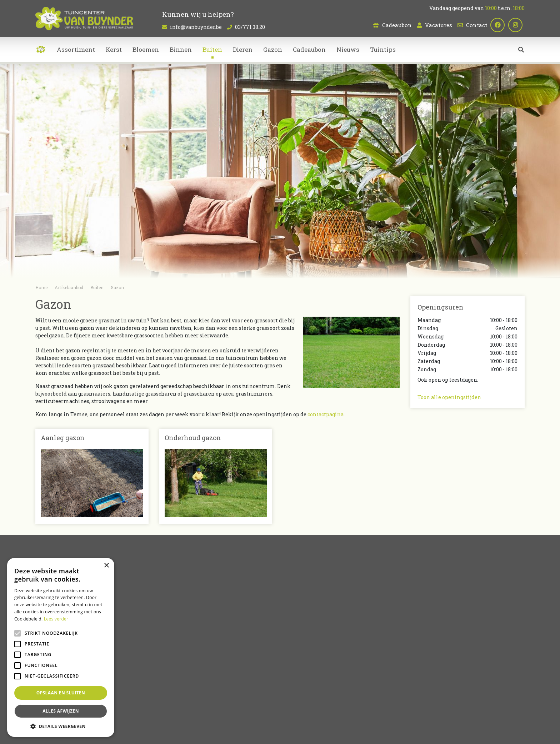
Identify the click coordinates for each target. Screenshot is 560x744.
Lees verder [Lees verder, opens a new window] (56, 619)
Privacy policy (342, 733)
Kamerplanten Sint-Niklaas (227, 705)
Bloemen (297, 639)
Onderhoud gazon (193, 438)
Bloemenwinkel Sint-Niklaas (120, 705)
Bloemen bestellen (507, 705)
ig (517, 25)
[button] (61, 726)
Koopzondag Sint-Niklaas (280, 714)
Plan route (435, 677)
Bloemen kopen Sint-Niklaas (287, 705)
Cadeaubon (397, 25)
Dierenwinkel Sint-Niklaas (459, 705)
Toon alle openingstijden (449, 397)
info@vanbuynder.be (196, 27)
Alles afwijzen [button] (61, 711)
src (521, 52)
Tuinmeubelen (304, 661)
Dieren (294, 654)
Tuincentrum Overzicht (300, 733)
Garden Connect (256, 733)
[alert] (61, 647)
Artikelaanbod (304, 627)
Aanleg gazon (63, 438)
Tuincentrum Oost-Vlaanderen (398, 705)
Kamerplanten (304, 646)
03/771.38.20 (250, 27)
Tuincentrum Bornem (342, 705)
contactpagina (326, 414)
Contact (477, 25)
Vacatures (439, 25)
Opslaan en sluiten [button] (61, 693)
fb (500, 25)
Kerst (292, 669)
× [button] (106, 566)
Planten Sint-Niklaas (174, 705)
